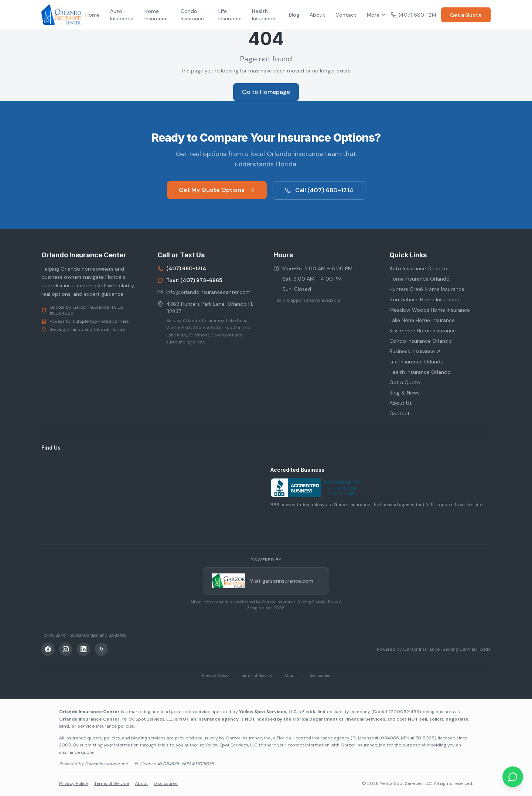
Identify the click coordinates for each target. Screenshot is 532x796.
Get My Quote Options (217, 190)
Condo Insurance (192, 15)
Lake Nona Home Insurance (422, 320)
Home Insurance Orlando (420, 279)
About (317, 15)
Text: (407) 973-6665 (190, 280)
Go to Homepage (266, 92)
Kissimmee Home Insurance (423, 331)
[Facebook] (48, 649)
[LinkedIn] (83, 649)
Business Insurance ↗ (415, 351)
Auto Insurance (122, 15)
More (376, 15)
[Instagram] (66, 649)
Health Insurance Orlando (420, 372)
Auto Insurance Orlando (418, 268)
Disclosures (319, 675)
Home (93, 15)
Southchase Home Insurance (424, 299)
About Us (401, 403)
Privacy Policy (215, 675)
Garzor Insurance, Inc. (248, 738)
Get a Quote (466, 15)
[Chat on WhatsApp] (513, 777)
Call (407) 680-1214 (319, 190)
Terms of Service (256, 675)
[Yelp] (101, 649)
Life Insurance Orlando (417, 362)
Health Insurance (264, 15)
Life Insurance (230, 15)
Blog (294, 15)
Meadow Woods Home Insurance (430, 310)
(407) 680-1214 (414, 15)
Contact (346, 15)
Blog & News (405, 393)
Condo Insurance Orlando (421, 341)
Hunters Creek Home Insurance (427, 289)
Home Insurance (156, 15)
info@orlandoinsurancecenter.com (204, 292)
